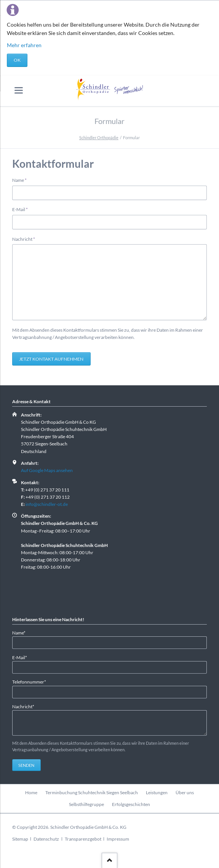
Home (31, 792)
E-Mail (22, 209)
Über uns (185, 792)
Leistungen (157, 792)
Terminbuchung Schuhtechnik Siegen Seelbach (92, 792)
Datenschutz (46, 839)
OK (17, 60)
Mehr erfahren (24, 45)
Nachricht (24, 239)
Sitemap (20, 839)
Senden (26, 765)
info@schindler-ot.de (47, 504)
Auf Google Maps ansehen (47, 470)
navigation (19, 90)
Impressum (118, 839)
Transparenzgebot (83, 839)
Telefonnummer (29, 681)
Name (22, 180)
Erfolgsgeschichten (131, 804)
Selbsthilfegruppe (86, 804)
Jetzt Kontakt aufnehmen (51, 359)
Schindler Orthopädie (99, 138)
